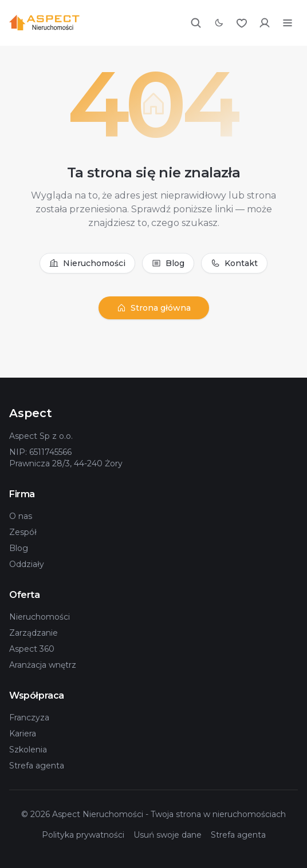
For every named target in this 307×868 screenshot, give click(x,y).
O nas (21, 516)
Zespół (23, 532)
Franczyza (29, 718)
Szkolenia (28, 750)
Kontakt (234, 263)
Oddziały (27, 564)
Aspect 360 (32, 649)
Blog (168, 263)
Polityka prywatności (83, 835)
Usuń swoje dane (168, 835)
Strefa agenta (37, 766)
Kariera (23, 734)
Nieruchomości (87, 263)
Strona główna (154, 308)
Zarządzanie (34, 633)
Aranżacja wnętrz (43, 665)
